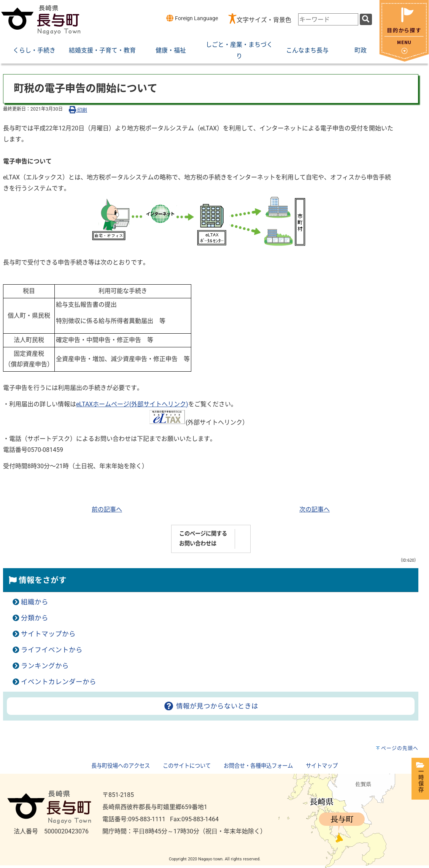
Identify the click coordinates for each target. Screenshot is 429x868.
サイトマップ (322, 766)
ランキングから (45, 666)
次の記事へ (315, 509)
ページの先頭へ (400, 748)
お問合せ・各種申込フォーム (258, 766)
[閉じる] (404, 59)
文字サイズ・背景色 (264, 20)
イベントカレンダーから (59, 682)
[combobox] (328, 19)
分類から (35, 618)
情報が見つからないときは (211, 706)
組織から (35, 602)
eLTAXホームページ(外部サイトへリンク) (132, 404)
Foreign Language (192, 18)
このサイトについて (187, 766)
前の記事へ (107, 509)
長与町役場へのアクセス (121, 766)
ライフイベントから (52, 650)
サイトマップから (48, 634)
